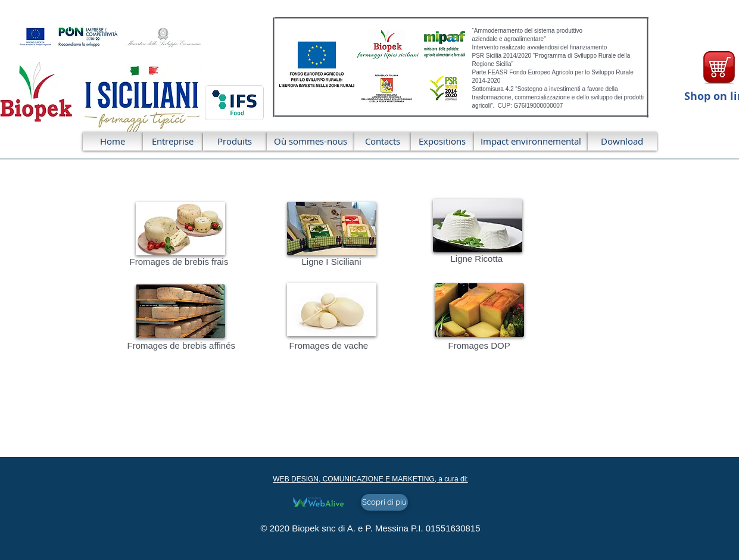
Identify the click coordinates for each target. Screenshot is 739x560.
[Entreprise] (173, 141)
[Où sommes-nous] (311, 141)
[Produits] (235, 141)
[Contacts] (383, 141)
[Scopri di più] (384, 502)
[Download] (622, 141)
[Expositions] (442, 141)
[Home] (113, 141)
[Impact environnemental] (531, 141)
